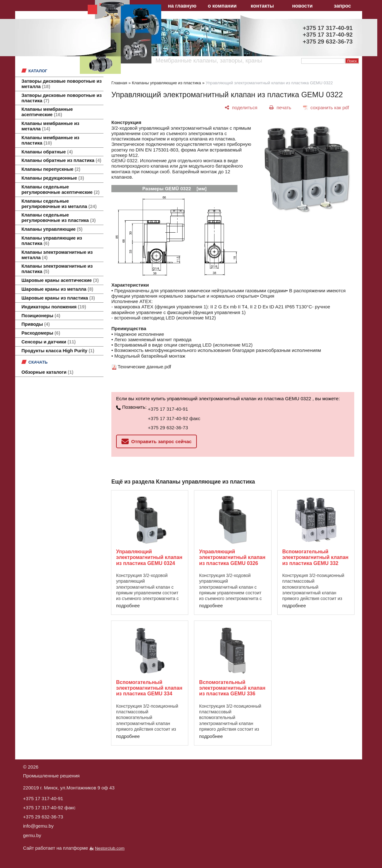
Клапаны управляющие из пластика (52, 241)
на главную (182, 6)
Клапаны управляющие (52, 229)
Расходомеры (41, 333)
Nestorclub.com (110, 848)
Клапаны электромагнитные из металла (57, 255)
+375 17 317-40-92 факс (174, 418)
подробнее (128, 606)
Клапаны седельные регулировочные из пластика (59, 218)
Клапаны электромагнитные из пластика (57, 269)
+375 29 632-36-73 (168, 428)
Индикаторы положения (54, 307)
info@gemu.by (38, 826)
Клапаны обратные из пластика (61, 160)
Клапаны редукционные (53, 178)
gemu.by (32, 835)
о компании (222, 6)
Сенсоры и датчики (49, 342)
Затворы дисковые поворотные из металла (62, 84)
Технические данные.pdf (144, 367)
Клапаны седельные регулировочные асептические (61, 190)
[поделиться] (241, 107)
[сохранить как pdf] (326, 107)
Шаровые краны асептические (60, 280)
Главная (119, 83)
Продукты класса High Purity (58, 351)
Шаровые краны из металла (57, 289)
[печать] (280, 107)
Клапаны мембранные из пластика (50, 140)
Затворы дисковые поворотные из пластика (62, 98)
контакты (262, 6)
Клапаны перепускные (51, 169)
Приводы (36, 324)
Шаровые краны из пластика (58, 298)
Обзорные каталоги (47, 372)
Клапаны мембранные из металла (50, 126)
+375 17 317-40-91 (168, 409)
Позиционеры (41, 316)
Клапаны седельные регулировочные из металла (59, 204)
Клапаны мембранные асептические (47, 112)
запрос (342, 6)
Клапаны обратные (47, 152)
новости (302, 6)
